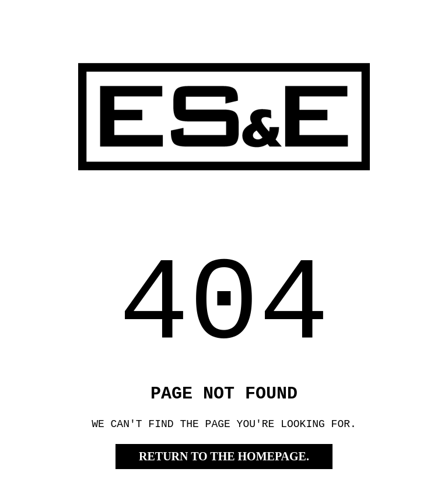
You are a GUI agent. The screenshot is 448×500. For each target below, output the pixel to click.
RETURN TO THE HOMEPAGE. (224, 482)
